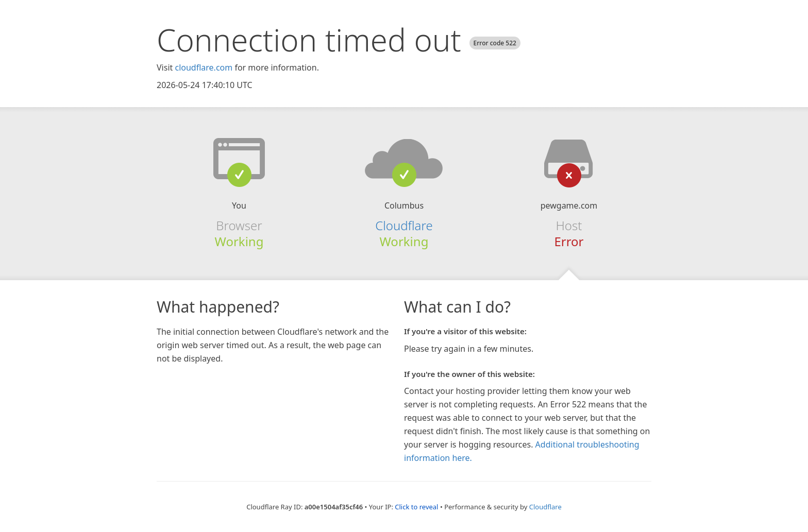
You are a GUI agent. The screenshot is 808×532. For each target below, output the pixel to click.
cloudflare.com (204, 67)
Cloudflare (404, 225)
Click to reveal (416, 507)
